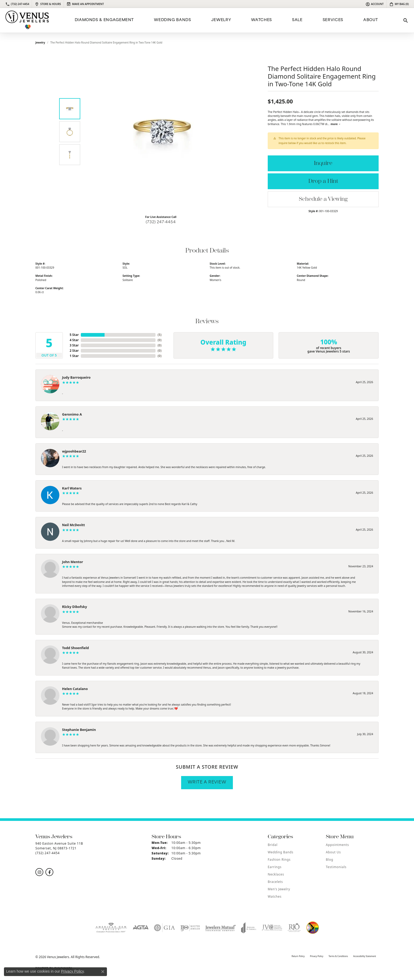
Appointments (337, 845)
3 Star (74, 345)
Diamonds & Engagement (104, 20)
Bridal (273, 845)
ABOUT (371, 20)
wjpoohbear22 (74, 451)
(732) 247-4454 (161, 222)
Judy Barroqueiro (76, 377)
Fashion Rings (279, 860)
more (336, 124)
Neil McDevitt (74, 525)
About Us (333, 852)
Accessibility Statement (365, 956)
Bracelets (275, 882)
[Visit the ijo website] (190, 928)
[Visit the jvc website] (272, 928)
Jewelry (221, 20)
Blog (330, 860)
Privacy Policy (317, 956)
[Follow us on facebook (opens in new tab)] (49, 872)
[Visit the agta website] (141, 928)
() (160, 335)
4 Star (74, 340)
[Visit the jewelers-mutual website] (220, 928)
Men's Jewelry (279, 889)
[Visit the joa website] (249, 928)
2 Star (74, 351)
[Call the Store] (48, 853)
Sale (297, 20)
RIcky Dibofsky (74, 607)
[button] (375, 4)
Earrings (275, 867)
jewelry (40, 42)
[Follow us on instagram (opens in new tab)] (39, 872)
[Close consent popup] (103, 972)
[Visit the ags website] (111, 928)
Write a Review (207, 782)
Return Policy (298, 956)
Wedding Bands (172, 20)
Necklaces (276, 874)
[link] (17, 4)
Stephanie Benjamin (79, 730)
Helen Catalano (75, 689)
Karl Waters (72, 488)
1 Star (74, 356)
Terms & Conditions (338, 956)
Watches (261, 20)
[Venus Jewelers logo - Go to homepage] (27, 20)
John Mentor (73, 562)
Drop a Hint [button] (323, 181)
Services (333, 20)
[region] (162, 132)
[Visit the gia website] (164, 928)
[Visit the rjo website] (294, 928)
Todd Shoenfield (76, 648)
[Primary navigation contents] (226, 20)
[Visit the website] (313, 928)
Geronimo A (72, 414)
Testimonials (336, 867)
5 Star (74, 335)
